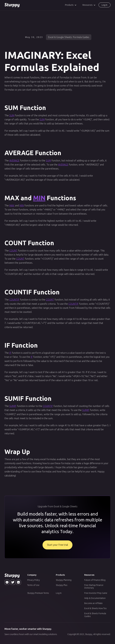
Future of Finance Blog (95, 580)
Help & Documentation (95, 598)
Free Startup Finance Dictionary (94, 586)
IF (10, 353)
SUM (12, 115)
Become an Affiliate (93, 603)
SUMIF (13, 406)
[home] (12, 5)
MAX (12, 205)
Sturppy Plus (62, 585)
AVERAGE (14, 161)
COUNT (13, 251)
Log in (105, 5)
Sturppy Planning (64, 580)
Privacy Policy (34, 580)
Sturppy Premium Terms (38, 593)
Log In (59, 593)
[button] (71, 5)
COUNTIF (14, 300)
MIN (39, 198)
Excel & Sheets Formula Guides (95, 615)
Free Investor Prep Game (96, 593)
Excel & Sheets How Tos (95, 608)
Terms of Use (33, 585)
